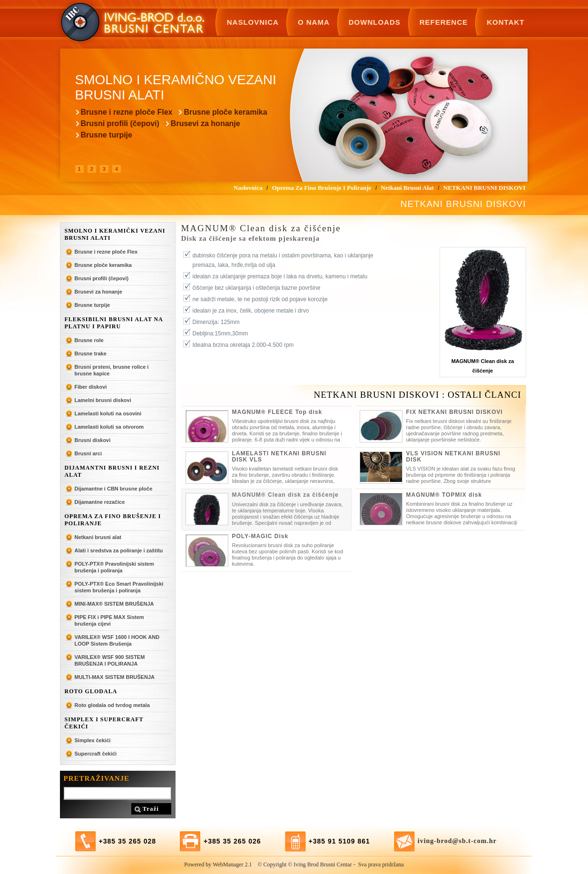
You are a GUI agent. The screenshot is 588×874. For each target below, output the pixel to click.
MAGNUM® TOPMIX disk (444, 495)
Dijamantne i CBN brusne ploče (114, 489)
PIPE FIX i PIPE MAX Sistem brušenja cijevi (109, 620)
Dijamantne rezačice (100, 502)
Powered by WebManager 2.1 (218, 864)
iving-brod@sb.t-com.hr (457, 841)
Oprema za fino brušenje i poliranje (113, 520)
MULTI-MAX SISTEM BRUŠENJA (115, 677)
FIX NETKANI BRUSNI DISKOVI (455, 412)
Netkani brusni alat (98, 537)
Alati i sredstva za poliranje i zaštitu (119, 550)
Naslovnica (253, 22)
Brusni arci (88, 453)
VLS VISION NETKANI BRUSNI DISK (453, 457)
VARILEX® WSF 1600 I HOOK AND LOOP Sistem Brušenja (117, 640)
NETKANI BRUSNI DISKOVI (485, 188)
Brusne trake (91, 354)
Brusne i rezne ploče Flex (127, 112)
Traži (151, 809)
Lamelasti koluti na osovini (108, 413)
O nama (314, 22)
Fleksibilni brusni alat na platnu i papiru (114, 323)
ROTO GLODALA (91, 691)
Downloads (375, 22)
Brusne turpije (107, 135)
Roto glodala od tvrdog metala (112, 705)
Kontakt (505, 22)
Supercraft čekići (96, 754)
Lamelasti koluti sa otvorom (109, 427)
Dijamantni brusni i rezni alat (112, 471)
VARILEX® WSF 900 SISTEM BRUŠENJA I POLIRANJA (110, 660)
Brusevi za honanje (206, 123)
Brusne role (89, 340)
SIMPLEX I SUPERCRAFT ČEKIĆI (104, 723)
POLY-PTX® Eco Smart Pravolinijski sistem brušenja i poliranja (119, 587)
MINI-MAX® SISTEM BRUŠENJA (114, 604)
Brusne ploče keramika (225, 112)
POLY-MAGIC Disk (260, 536)
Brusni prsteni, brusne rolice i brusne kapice (112, 370)
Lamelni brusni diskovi (103, 400)
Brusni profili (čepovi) (120, 123)
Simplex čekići (93, 740)
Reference (444, 22)
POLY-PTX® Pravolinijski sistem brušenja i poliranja (114, 567)
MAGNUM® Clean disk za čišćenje (285, 495)
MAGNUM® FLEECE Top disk (277, 412)
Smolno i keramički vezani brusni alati (115, 234)
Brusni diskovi (93, 440)
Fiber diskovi (91, 387)
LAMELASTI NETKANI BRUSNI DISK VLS (279, 457)
